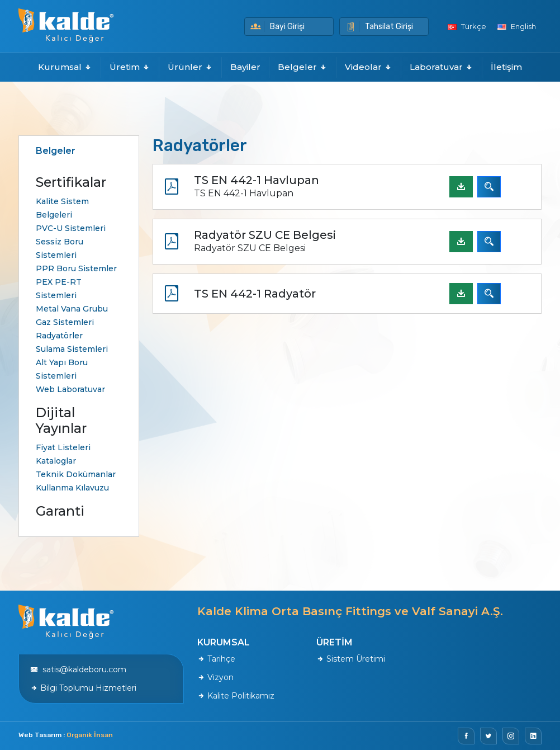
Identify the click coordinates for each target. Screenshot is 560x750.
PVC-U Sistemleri (71, 228)
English (517, 26)
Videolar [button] (369, 67)
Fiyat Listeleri (63, 447)
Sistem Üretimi (351, 659)
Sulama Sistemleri (72, 349)
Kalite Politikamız (236, 696)
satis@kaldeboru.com (78, 669)
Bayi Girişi (277, 27)
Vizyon (215, 677)
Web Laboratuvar (70, 389)
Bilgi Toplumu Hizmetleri (83, 688)
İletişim (506, 67)
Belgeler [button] (303, 67)
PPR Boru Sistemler (76, 268)
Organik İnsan (90, 735)
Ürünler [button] (190, 67)
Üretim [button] (130, 67)
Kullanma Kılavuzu (72, 488)
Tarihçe (216, 659)
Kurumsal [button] (65, 67)
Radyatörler (59, 336)
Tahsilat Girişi (379, 27)
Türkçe (467, 26)
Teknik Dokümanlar (76, 474)
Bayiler (245, 67)
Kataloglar (56, 461)
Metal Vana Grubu (72, 309)
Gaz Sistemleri (65, 322)
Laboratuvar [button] (442, 67)
